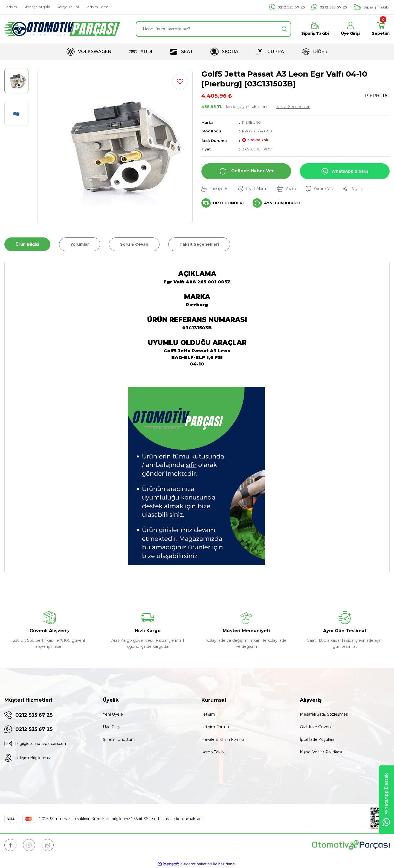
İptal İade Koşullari (317, 739)
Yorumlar (80, 244)
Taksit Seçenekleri (293, 107)
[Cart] (381, 29)
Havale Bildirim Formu (223, 739)
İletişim (208, 714)
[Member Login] (350, 29)
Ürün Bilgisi (27, 244)
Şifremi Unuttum (119, 739)
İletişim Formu (215, 727)
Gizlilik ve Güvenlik (317, 727)
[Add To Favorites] (180, 82)
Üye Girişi (112, 727)
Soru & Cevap (134, 244)
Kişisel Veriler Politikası (321, 752)
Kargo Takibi (213, 752)
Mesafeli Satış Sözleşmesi (324, 714)
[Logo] (62, 29)
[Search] (213, 29)
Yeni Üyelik (113, 714)
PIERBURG (251, 122)
